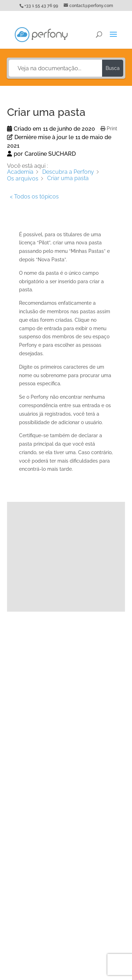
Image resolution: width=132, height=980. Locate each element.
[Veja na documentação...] (56, 68)
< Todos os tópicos (34, 197)
